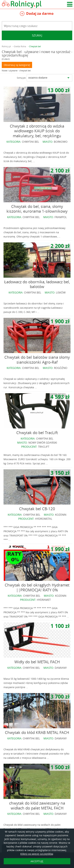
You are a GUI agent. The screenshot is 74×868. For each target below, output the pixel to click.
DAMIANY (61, 668)
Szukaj (37, 35)
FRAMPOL (61, 217)
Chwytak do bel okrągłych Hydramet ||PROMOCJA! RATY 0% (37, 587)
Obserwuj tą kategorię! (17, 65)
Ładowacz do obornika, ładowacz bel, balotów (37, 284)
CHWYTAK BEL (31, 142)
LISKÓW (61, 292)
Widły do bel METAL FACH (37, 662)
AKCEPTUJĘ (37, 861)
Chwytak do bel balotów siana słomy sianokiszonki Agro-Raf (37, 360)
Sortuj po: (21, 78)
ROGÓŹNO (61, 368)
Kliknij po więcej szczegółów (37, 854)
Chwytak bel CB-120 (37, 509)
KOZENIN (61, 515)
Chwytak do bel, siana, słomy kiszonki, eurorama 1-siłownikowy (37, 209)
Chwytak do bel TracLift (37, 433)
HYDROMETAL (44, 519)
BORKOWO (61, 142)
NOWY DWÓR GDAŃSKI (43, 443)
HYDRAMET (44, 600)
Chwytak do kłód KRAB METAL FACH (37, 732)
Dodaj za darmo (37, 14)
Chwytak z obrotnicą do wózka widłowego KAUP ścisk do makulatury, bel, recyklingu (37, 131)
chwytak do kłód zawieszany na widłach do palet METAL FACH (37, 806)
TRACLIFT (44, 447)
